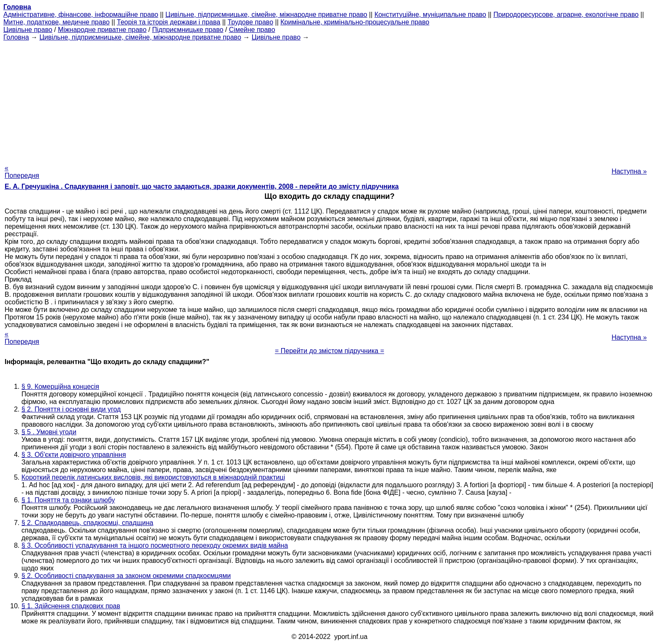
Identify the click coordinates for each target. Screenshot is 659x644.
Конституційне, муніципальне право (430, 15)
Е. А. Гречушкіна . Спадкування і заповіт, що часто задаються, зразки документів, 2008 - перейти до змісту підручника (202, 186)
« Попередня (22, 172)
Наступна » (629, 171)
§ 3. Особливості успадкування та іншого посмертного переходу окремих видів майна (155, 545)
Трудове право (250, 22)
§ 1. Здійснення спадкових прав (71, 606)
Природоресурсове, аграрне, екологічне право (566, 15)
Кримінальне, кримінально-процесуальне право (355, 22)
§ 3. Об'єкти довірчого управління (74, 455)
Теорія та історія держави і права (169, 22)
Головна (16, 37)
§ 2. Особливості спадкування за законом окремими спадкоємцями (126, 576)
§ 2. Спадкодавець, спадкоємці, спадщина (87, 523)
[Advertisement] (329, 100)
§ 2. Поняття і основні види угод (71, 409)
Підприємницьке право (188, 30)
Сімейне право (252, 30)
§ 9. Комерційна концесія (60, 387)
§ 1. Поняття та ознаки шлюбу (68, 500)
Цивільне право (28, 30)
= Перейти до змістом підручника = (329, 351)
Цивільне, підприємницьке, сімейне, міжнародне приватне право (266, 15)
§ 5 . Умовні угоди (49, 432)
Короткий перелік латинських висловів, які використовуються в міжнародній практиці (153, 477)
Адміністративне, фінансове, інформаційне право (81, 15)
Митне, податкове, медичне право (57, 22)
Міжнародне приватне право (102, 30)
